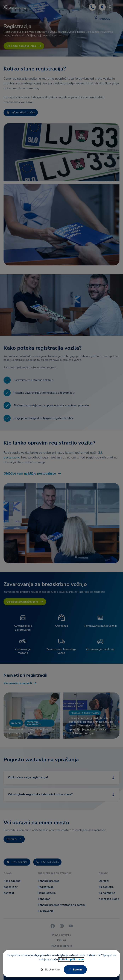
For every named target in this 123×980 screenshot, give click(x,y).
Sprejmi (75, 970)
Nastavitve (50, 970)
